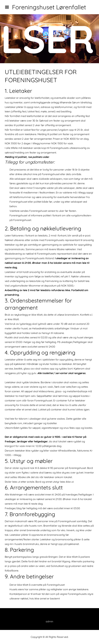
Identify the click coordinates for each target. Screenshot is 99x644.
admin (49, 621)
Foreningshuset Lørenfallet (49, 7)
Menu (8, 7)
